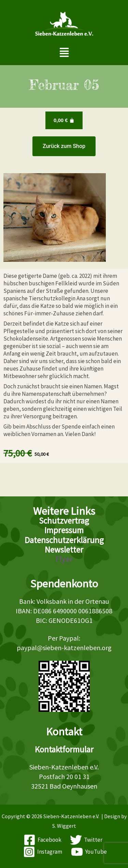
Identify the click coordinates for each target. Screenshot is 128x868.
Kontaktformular (64, 749)
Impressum (64, 530)
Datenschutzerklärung (64, 540)
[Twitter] (87, 840)
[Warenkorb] (64, 120)
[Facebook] (42, 840)
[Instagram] (43, 852)
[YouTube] (89, 852)
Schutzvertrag (64, 521)
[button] (64, 53)
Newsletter (64, 550)
